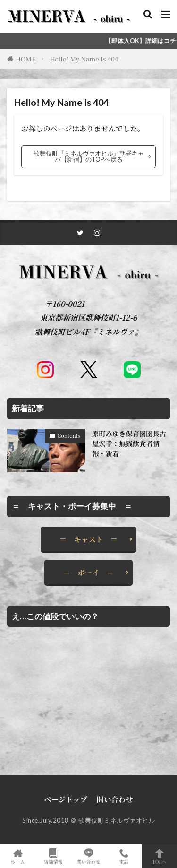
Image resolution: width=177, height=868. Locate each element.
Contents (69, 435)
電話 (124, 856)
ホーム (18, 856)
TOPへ (159, 856)
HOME (26, 59)
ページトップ (66, 799)
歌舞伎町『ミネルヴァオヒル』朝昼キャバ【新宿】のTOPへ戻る (89, 156)
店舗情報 (53, 856)
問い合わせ (115, 799)
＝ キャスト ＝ (88, 539)
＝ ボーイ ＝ (89, 572)
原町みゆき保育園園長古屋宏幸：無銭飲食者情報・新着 (129, 444)
